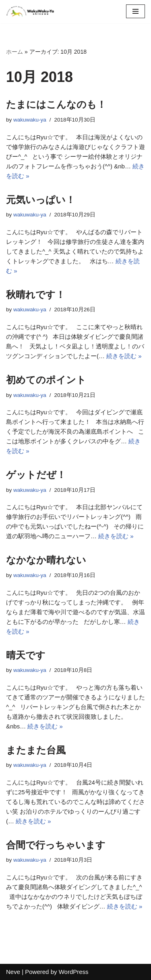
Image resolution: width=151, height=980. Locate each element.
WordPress (74, 972)
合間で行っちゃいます (56, 845)
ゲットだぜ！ (36, 475)
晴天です (26, 655)
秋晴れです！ (36, 295)
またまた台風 (36, 750)
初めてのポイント (46, 380)
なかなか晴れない (46, 560)
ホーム (14, 52)
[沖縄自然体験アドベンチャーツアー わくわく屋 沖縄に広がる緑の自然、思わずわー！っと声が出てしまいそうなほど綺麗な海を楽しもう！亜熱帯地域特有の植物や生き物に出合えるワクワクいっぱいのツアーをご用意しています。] (30, 12)
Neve (13, 972)
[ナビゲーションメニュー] (135, 11)
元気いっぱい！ (41, 200)
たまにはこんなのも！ (56, 104)
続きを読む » (124, 356)
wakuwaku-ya (30, 120)
